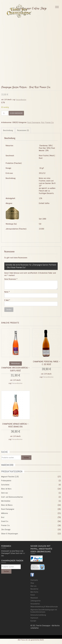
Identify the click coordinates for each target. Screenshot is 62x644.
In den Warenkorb (16, 113)
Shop (32, 583)
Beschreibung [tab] (8, 130)
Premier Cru (49, 122)
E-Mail (7, 300)
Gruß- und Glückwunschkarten (12, 497)
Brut (43, 122)
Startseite (34, 580)
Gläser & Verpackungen (10, 534)
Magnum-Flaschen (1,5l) (10, 477)
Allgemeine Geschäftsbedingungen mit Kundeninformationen (44, 611)
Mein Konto (34, 592)
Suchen (26, 458)
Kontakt (33, 621)
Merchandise (6, 501)
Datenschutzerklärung (38, 615)
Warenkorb (34, 598)
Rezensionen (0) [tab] (23, 130)
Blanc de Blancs (7, 505)
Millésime (5, 513)
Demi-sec (5, 493)
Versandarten (35, 604)
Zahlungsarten (36, 601)
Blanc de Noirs (6, 489)
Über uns (33, 586)
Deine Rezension (11, 279)
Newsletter (34, 589)
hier (24, 553)
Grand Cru (5, 521)
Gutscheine (5, 485)
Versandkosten (21, 100)
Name (7, 292)
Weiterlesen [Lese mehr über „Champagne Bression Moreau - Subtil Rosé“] (16, 363)
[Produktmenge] (5, 113)
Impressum (34, 618)
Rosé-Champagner (34, 122)
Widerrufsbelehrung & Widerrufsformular (44, 607)
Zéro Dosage (6, 529)
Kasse (33, 595)
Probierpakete (6, 481)
